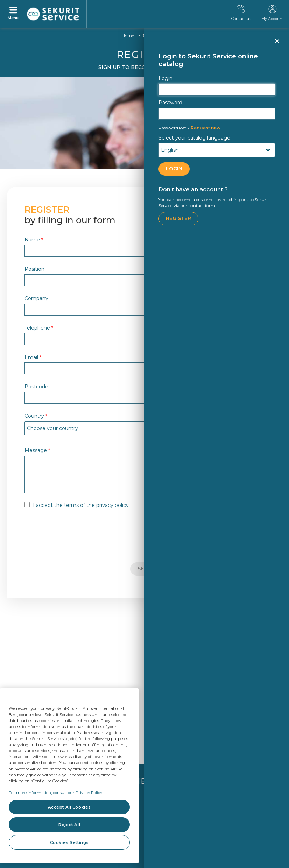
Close (277, 44)
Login (165, 78)
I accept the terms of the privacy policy (81, 505)
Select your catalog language (194, 138)
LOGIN (174, 169)
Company (36, 298)
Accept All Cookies (69, 807)
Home (128, 36)
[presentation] (78, 536)
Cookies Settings (69, 842)
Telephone (39, 328)
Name (34, 239)
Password (170, 103)
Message (37, 450)
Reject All (69, 825)
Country (36, 416)
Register (178, 218)
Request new (189, 128)
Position (34, 269)
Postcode (36, 386)
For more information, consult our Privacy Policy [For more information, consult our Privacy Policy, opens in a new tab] (55, 793)
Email (33, 357)
